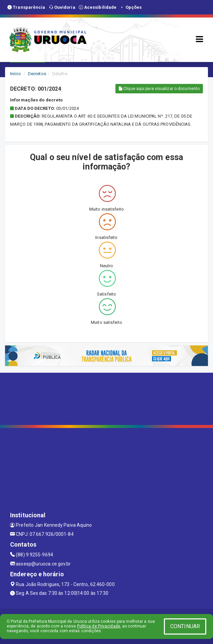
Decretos (37, 74)
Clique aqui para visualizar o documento (159, 89)
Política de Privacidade (99, 626)
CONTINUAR (185, 626)
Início (15, 74)
